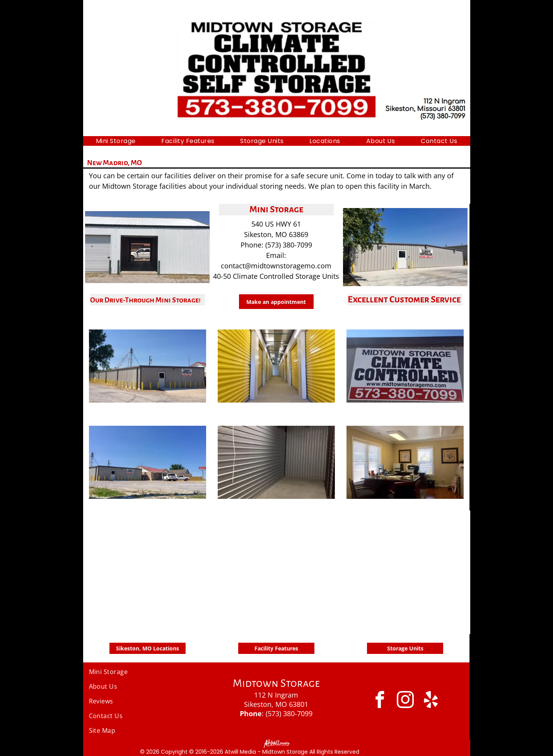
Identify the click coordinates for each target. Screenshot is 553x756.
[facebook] (380, 701)
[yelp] (431, 701)
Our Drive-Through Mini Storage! (145, 300)
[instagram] (405, 701)
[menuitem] (116, 141)
